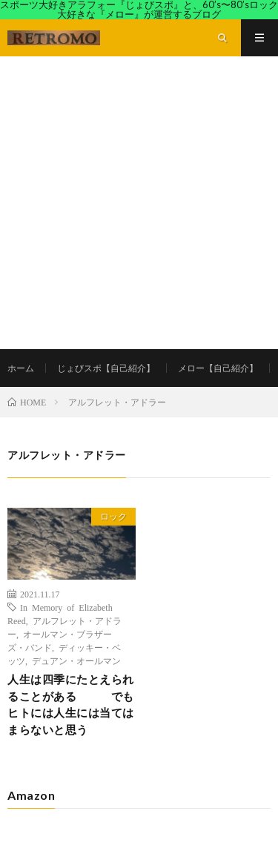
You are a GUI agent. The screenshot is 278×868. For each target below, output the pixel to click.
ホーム (21, 368)
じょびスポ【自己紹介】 (106, 368)
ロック (113, 516)
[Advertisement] (139, 203)
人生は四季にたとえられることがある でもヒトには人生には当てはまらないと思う (71, 704)
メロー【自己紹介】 (218, 368)
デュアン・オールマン (76, 660)
